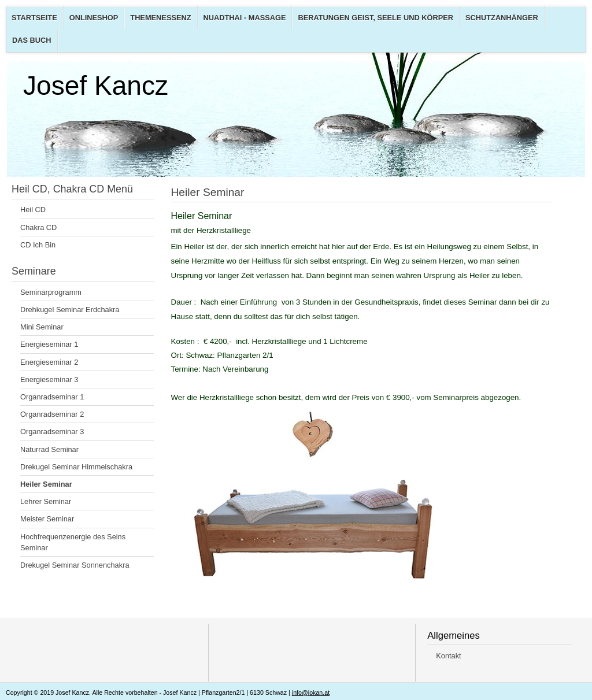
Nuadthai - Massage (245, 18)
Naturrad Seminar (49, 449)
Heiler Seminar (46, 484)
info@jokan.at (311, 692)
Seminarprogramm (51, 292)
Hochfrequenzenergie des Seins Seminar (73, 542)
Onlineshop (94, 18)
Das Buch (32, 40)
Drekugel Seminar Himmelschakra (76, 467)
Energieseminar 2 (49, 362)
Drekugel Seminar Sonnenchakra (75, 565)
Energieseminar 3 (49, 379)
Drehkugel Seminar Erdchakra (70, 310)
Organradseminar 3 (52, 432)
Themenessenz (160, 18)
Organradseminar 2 (52, 414)
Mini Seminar (42, 327)
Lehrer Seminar (46, 501)
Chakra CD (38, 227)
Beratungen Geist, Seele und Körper (375, 18)
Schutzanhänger (502, 18)
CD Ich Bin (38, 245)
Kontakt (448, 656)
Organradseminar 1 (52, 397)
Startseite (34, 18)
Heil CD (33, 210)
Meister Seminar (47, 519)
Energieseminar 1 (49, 344)
